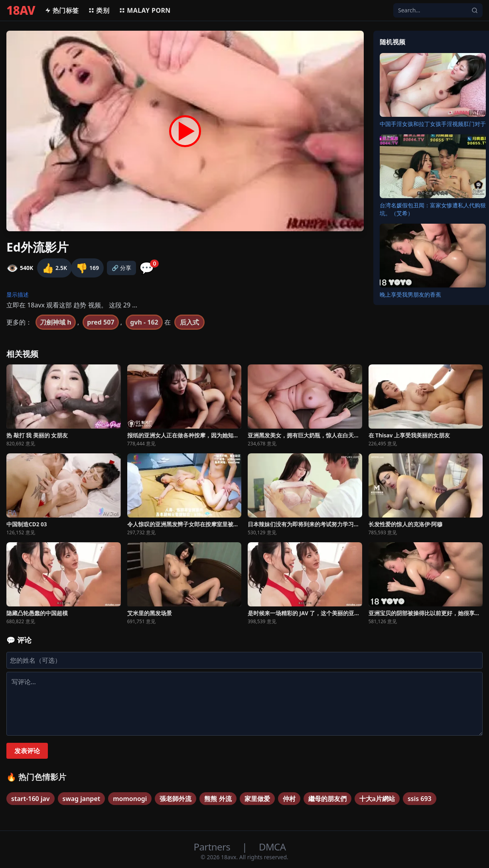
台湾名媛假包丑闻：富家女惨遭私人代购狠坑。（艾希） (433, 209)
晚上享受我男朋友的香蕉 (410, 294)
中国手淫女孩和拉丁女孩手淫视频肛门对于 (433, 124)
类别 (99, 10)
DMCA (272, 847)
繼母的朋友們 (327, 799)
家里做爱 (257, 799)
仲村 (289, 799)
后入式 (189, 322)
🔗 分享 (121, 268)
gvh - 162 (144, 322)
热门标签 (62, 10)
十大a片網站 (377, 799)
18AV (21, 10)
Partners (213, 847)
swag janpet (82, 799)
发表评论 (27, 751)
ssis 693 (420, 799)
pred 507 (101, 322)
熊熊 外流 (218, 799)
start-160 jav (31, 799)
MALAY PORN (145, 10)
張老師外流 (175, 799)
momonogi (130, 799)
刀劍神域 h (56, 322)
